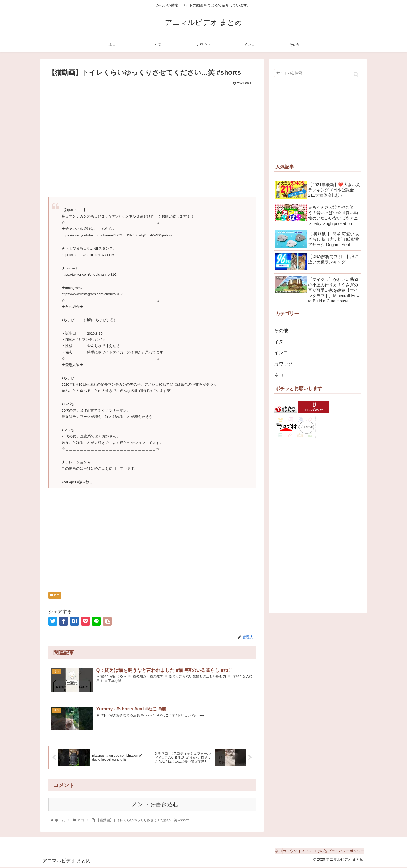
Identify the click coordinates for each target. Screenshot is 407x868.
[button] (356, 74)
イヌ (279, 342)
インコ (281, 353)
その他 (281, 331)
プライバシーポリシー (343, 852)
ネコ (55, 595)
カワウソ (283, 364)
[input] (318, 73)
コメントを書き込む (152, 805)
